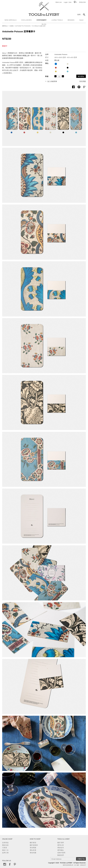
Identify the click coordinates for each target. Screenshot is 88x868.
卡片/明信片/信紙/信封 (39, 26)
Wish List (58, 2)
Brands (71, 20)
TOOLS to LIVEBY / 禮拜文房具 (44, 15)
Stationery (42, 20)
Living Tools (57, 20)
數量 (47, 76)
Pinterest (15, 864)
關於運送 (33, 843)
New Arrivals (11, 20)
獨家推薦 (5, 845)
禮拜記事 (61, 845)
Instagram (5, 864)
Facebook (10, 864)
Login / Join (68, 2)
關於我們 (61, 843)
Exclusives (26, 20)
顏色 (47, 63)
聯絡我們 (61, 855)
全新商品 (5, 843)
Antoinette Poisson (23, 26)
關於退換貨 (34, 845)
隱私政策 (33, 850)
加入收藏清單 (52, 82)
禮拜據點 (61, 850)
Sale (81, 20)
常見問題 (83, 81)
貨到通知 (81, 76)
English (82, 2)
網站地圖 (33, 853)
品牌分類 (5, 853)
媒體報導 (61, 848)
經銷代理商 (61, 853)
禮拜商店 (5, 26)
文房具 (11, 26)
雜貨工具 (5, 850)
